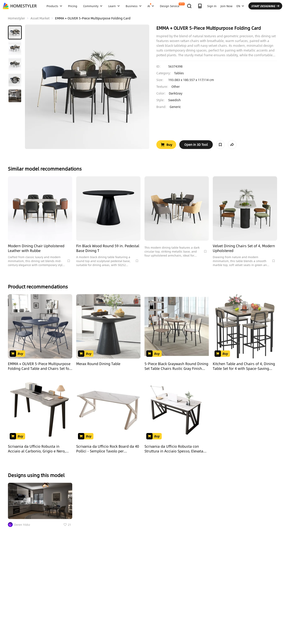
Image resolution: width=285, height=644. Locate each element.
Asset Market (40, 18)
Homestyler (16, 18)
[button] (15, 32)
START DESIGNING (265, 6)
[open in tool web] (196, 145)
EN (240, 6)
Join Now (227, 6)
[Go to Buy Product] (166, 145)
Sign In (212, 6)
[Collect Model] (220, 145)
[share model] (232, 145)
